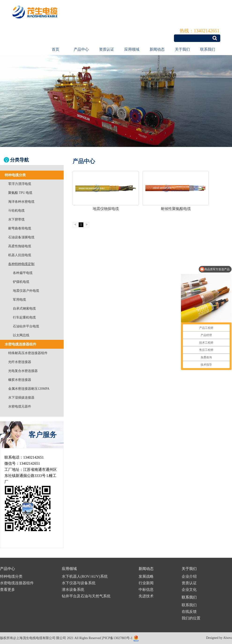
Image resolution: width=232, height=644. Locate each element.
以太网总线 (21, 335)
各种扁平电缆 (23, 273)
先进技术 (146, 596)
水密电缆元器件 (20, 406)
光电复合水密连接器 (23, 371)
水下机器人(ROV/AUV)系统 (85, 576)
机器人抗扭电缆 (20, 255)
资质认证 (107, 49)
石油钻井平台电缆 (26, 326)
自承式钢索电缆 (24, 309)
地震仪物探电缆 (106, 209)
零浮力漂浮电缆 (20, 184)
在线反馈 (189, 612)
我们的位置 (191, 618)
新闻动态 (157, 49)
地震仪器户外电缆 (26, 291)
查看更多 (7, 590)
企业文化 (189, 590)
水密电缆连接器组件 (17, 583)
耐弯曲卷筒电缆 (20, 228)
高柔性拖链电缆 (20, 246)
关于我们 (182, 49)
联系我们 (208, 49)
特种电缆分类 (11, 576)
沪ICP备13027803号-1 (117, 638)
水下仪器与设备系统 (79, 583)
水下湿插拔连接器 (21, 398)
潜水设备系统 (73, 590)
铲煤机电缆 (21, 282)
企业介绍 (189, 576)
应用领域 (132, 49)
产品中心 (81, 49)
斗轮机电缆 (16, 211)
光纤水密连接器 (20, 362)
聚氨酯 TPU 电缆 (20, 193)
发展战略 (146, 576)
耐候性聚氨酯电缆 (176, 209)
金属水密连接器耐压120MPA (29, 389)
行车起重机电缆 (24, 317)
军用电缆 (19, 300)
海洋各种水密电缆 (21, 202)
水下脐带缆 (16, 219)
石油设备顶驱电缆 (21, 237)
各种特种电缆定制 (21, 264)
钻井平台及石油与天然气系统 (86, 596)
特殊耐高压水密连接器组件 (28, 353)
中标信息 (146, 590)
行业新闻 (146, 583)
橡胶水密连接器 (20, 380)
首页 (55, 49)
